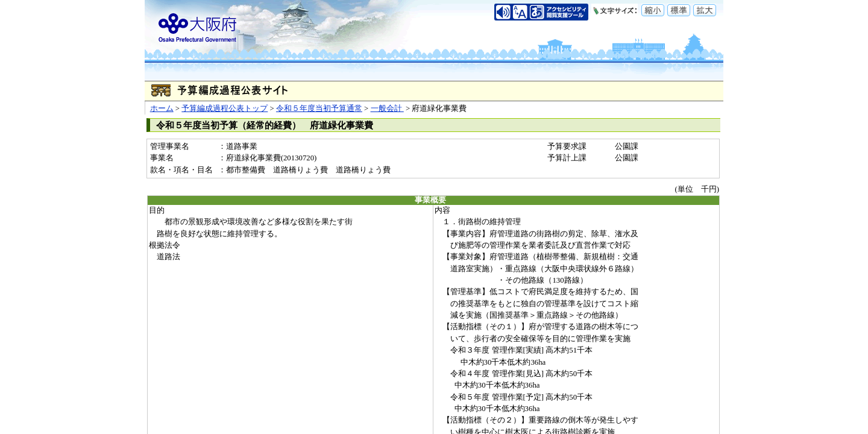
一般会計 (387, 108)
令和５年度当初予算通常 (319, 108)
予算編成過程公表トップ (225, 108)
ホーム (162, 108)
